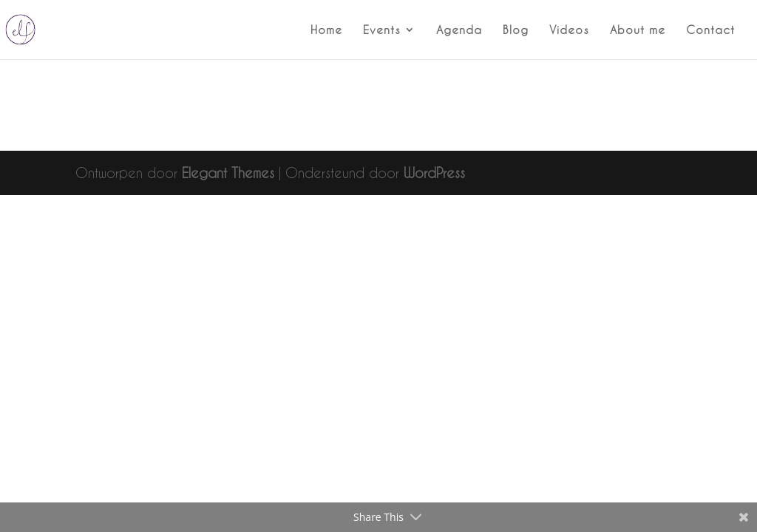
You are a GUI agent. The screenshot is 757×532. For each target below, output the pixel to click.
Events (382, 30)
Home (326, 30)
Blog (516, 30)
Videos (569, 30)
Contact (710, 30)
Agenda (459, 30)
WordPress (434, 173)
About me (638, 30)
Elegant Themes (228, 173)
